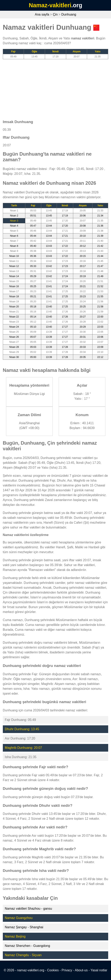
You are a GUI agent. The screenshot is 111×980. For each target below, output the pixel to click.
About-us (81, 970)
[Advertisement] (55, 88)
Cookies (53, 970)
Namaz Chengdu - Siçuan (23, 955)
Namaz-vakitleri (50, 5)
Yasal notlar (99, 970)
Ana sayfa (42, 14)
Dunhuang (69, 14)
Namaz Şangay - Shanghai (24, 927)
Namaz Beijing (15, 936)
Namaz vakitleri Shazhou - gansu (28, 909)
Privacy (67, 970)
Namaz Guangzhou (19, 918)
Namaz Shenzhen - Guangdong (27, 946)
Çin (55, 14)
